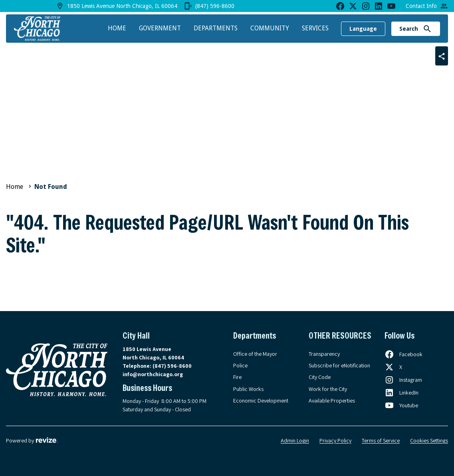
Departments (216, 28)
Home (117, 28)
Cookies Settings (429, 440)
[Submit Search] (427, 29)
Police (240, 365)
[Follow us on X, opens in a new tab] (393, 367)
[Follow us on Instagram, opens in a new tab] (403, 380)
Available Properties (332, 401)
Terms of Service (381, 440)
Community (270, 28)
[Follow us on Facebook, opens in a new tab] (403, 354)
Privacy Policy (335, 440)
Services (315, 28)
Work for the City (328, 389)
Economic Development (261, 401)
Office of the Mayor (255, 354)
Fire (237, 377)
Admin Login (295, 440)
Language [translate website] (363, 29)
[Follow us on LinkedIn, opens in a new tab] (401, 393)
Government (160, 28)
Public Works (248, 389)
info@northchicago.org (153, 374)
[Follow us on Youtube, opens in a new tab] (401, 405)
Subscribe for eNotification (339, 365)
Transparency (324, 354)
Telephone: (157, 366)
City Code (320, 377)
